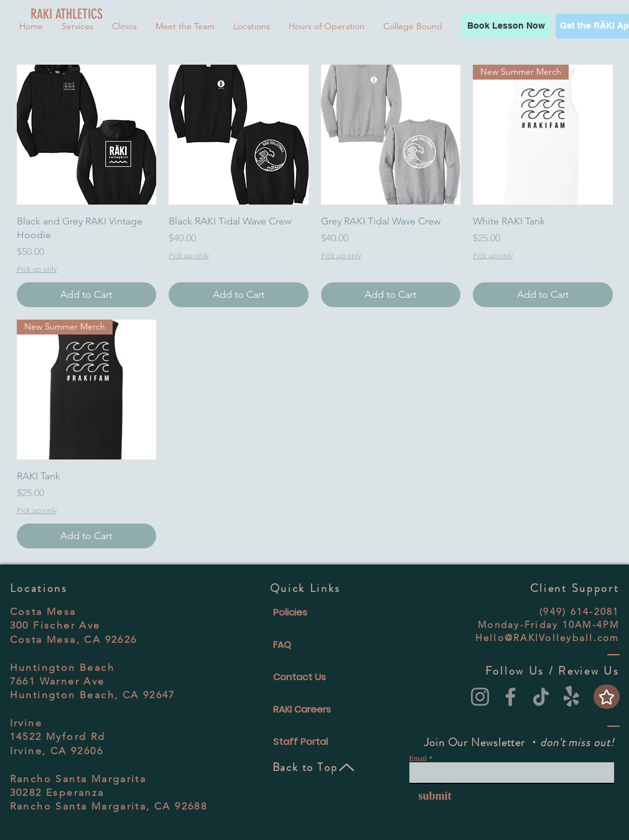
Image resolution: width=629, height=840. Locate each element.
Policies (290, 612)
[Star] (607, 697)
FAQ (282, 644)
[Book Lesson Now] (506, 26)
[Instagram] (480, 697)
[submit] (431, 796)
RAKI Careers (302, 709)
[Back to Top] (314, 767)
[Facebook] (510, 697)
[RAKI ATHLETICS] (69, 15)
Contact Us (300, 677)
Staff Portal (301, 741)
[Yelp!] (571, 697)
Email (418, 759)
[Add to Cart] (87, 295)
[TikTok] (541, 697)
